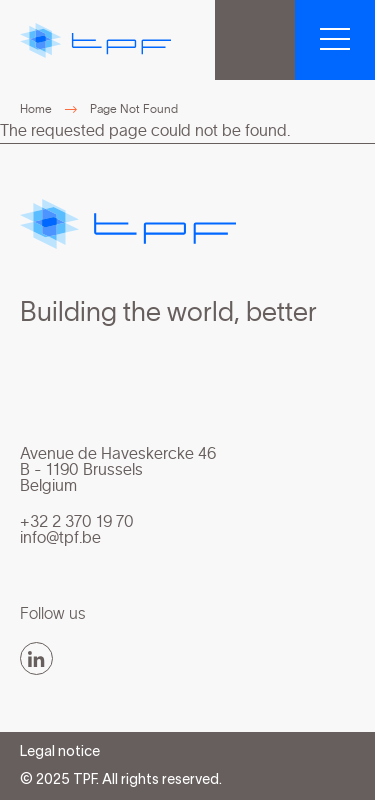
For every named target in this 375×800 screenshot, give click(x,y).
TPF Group (255, 40)
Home (36, 109)
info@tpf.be (60, 538)
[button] (335, 40)
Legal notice (60, 752)
